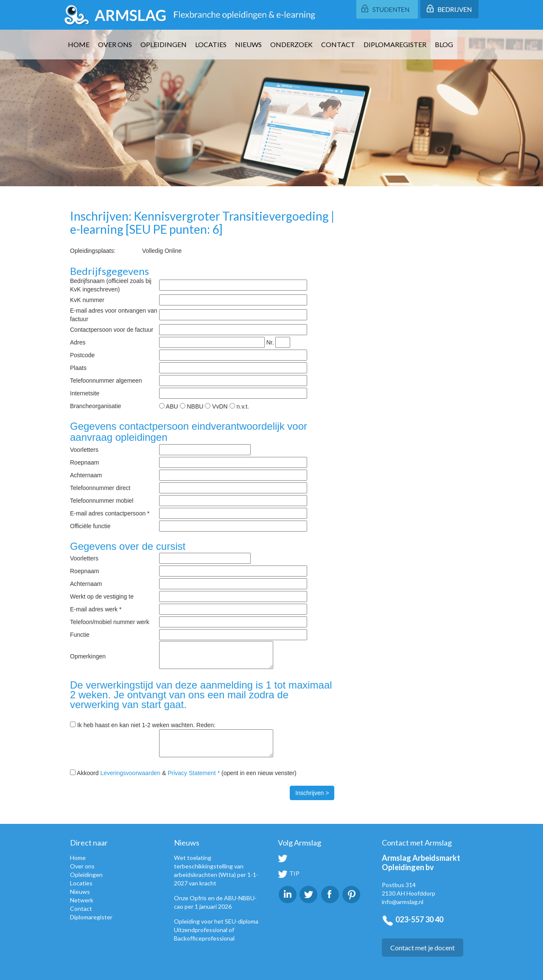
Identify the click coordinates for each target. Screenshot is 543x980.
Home (79, 44)
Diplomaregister (395, 44)
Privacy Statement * (194, 773)
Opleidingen (164, 44)
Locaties (211, 44)
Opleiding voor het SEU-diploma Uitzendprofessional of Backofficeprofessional (216, 930)
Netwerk (82, 900)
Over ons (115, 44)
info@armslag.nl (403, 902)
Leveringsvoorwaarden (130, 773)
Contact (338, 44)
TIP (289, 873)
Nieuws (248, 44)
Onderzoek (291, 44)
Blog (444, 44)
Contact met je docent (423, 948)
